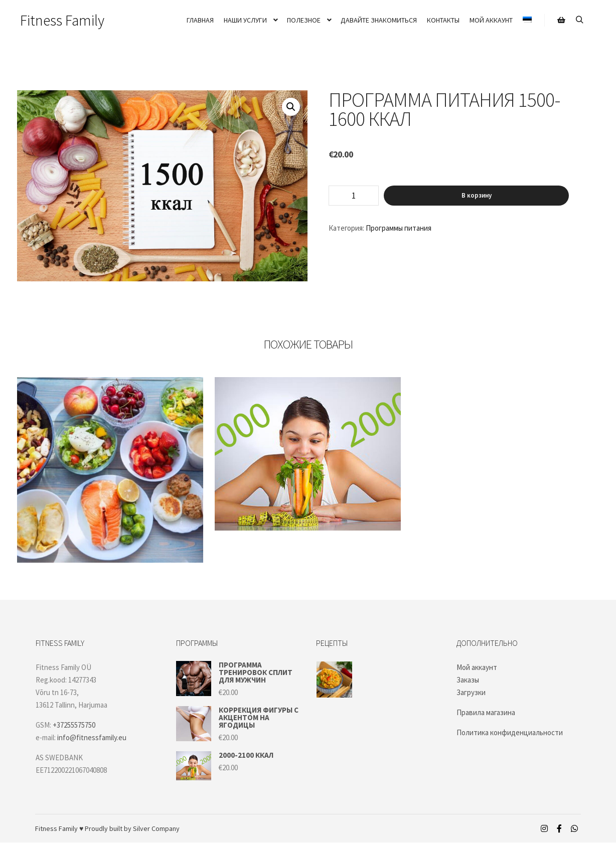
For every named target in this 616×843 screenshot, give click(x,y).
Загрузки (471, 692)
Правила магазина (486, 712)
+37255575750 (74, 725)
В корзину (477, 195)
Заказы (468, 680)
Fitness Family (62, 20)
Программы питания (399, 228)
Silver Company (156, 828)
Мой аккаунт (477, 667)
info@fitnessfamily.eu (92, 737)
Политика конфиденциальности (510, 732)
